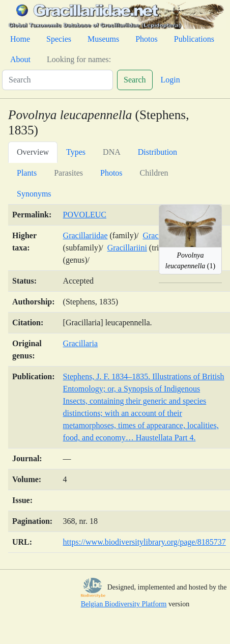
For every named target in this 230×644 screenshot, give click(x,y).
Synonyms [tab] (34, 194)
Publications (194, 39)
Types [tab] (76, 152)
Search (135, 80)
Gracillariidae (85, 235)
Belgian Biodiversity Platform (124, 604)
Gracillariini (127, 248)
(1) (190, 261)
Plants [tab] (27, 173)
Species (59, 39)
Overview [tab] (33, 152)
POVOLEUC (85, 215)
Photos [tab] (111, 173)
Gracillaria (80, 343)
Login (170, 80)
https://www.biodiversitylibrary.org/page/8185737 (145, 542)
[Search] (57, 80)
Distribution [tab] (157, 152)
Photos (147, 39)
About (20, 59)
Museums (103, 39)
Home (20, 39)
